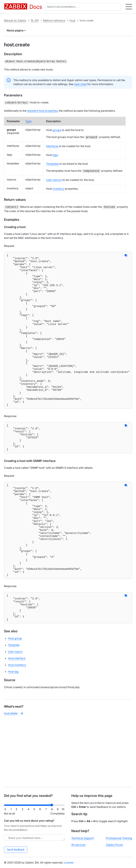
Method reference (54, 20)
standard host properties (42, 110)
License (69, 863)
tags (55, 154)
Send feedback (16, 850)
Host (72, 20)
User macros (54, 179)
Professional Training (119, 838)
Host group (15, 704)
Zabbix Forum (114, 845)
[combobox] (84, 7)
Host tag (13, 737)
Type (28, 121)
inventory (58, 188)
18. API (35, 20)
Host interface (17, 724)
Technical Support (83, 838)
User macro (15, 717)
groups (57, 129)
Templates (52, 163)
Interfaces (52, 145)
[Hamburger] (129, 7)
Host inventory (17, 730)
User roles (80, 84)
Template (14, 710)
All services (78, 845)
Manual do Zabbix (15, 20)
